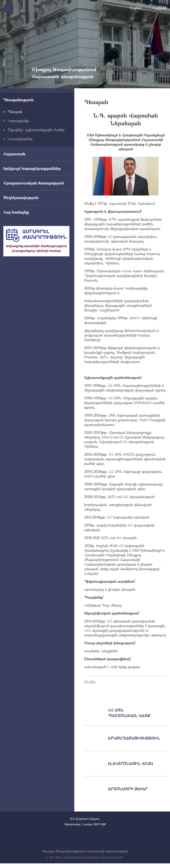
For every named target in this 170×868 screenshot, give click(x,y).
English (136, 8)
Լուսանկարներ (20, 139)
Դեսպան (15, 112)
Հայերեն (160, 8)
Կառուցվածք (18, 121)
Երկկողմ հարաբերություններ (32, 168)
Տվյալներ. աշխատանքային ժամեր (36, 130)
